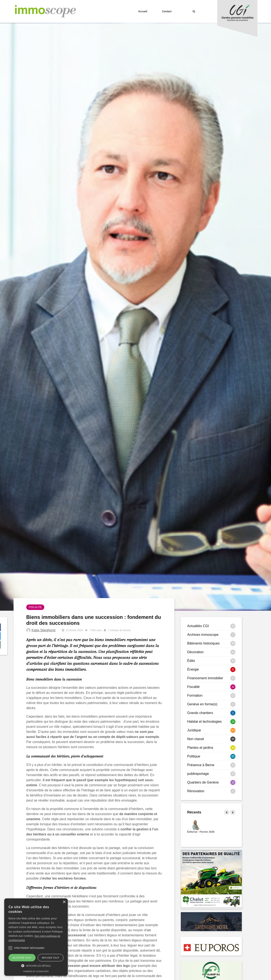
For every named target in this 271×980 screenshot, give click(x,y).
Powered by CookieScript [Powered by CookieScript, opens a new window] (36, 971)
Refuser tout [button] (51, 958)
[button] (10, 948)
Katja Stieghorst (44, 630)
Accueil (143, 11)
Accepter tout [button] (22, 958)
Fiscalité (35, 607)
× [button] (64, 902)
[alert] (36, 937)
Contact (167, 11)
